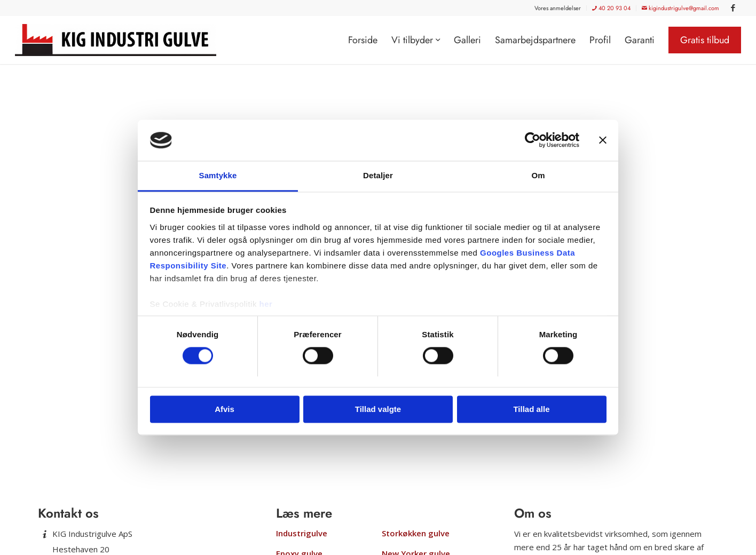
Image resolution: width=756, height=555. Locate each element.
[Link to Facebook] (733, 8)
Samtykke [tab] (218, 175)
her (266, 304)
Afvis (225, 409)
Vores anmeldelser (558, 8)
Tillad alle (531, 409)
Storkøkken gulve (416, 533)
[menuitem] (558, 8)
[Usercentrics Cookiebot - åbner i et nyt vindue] (533, 140)
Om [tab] (538, 175)
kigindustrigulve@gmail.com (680, 8)
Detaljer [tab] (378, 175)
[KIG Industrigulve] (119, 40)
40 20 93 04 (611, 8)
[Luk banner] (603, 140)
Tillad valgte (378, 409)
